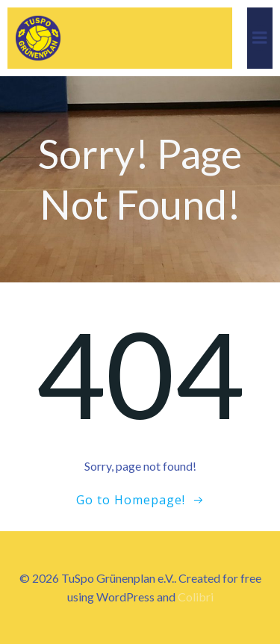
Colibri (196, 597)
